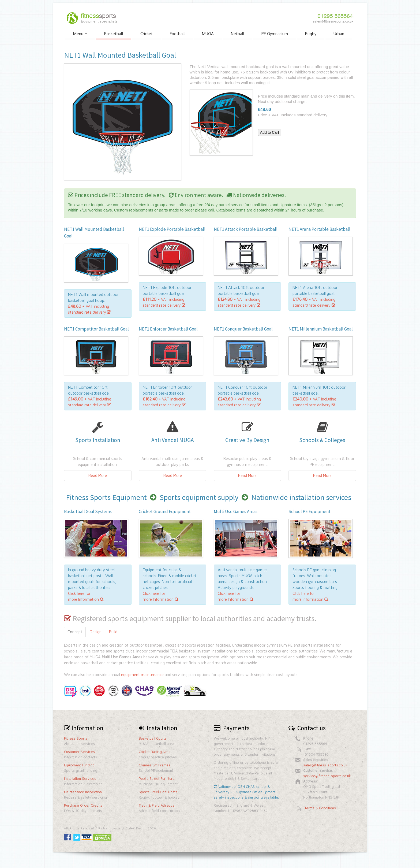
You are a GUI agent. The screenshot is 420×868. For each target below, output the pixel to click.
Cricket (147, 34)
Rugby (311, 34)
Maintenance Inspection (83, 792)
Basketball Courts (153, 738)
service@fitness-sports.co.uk (327, 776)
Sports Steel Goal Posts (158, 792)
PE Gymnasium (275, 34)
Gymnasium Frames (155, 765)
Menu (80, 34)
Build (113, 632)
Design (96, 632)
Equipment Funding (79, 765)
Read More (98, 475)
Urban (339, 34)
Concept (75, 632)
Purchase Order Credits (83, 805)
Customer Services (79, 752)
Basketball (114, 34)
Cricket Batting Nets (155, 752)
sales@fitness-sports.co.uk (325, 765)
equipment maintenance (142, 675)
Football (177, 34)
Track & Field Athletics (157, 805)
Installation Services (80, 778)
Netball (238, 34)
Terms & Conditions (320, 808)
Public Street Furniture (157, 778)
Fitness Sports (76, 738)
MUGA (208, 34)
